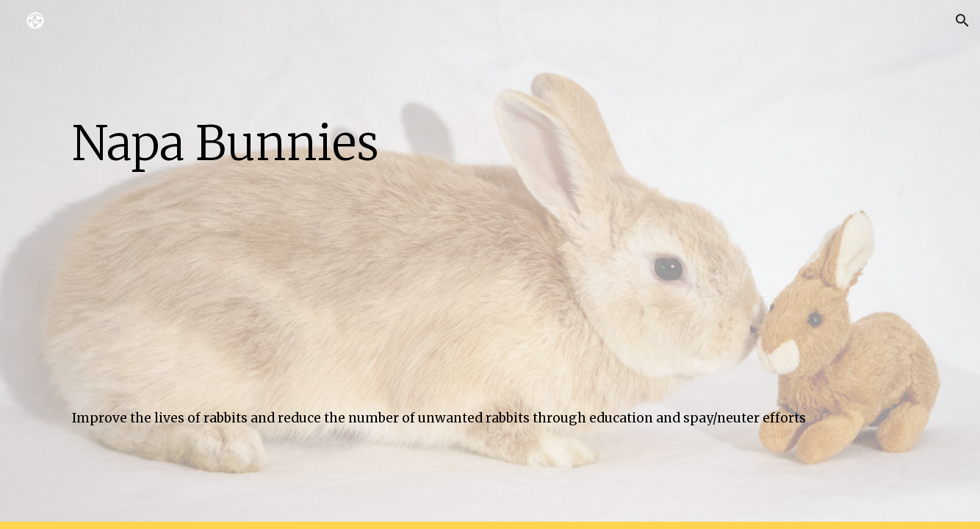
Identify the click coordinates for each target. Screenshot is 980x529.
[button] (962, 21)
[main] (490, 139)
